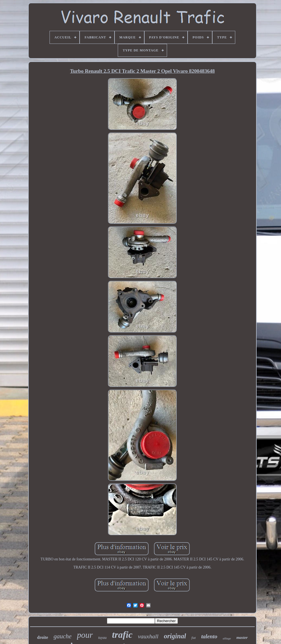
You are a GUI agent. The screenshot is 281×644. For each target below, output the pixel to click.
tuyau (102, 638)
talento (209, 636)
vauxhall (148, 636)
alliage (227, 638)
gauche (63, 636)
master (242, 638)
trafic (122, 635)
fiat (194, 638)
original (175, 636)
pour (85, 635)
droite (43, 637)
